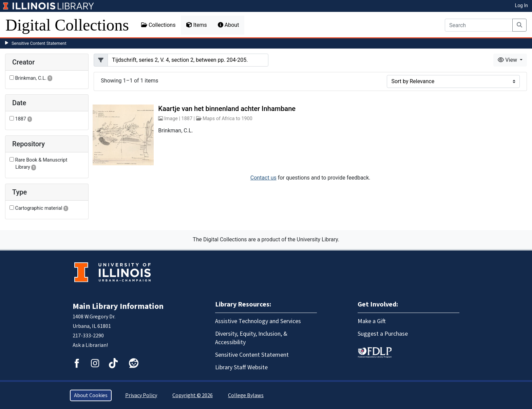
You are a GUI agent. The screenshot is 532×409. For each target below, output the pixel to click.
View (508, 60)
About (229, 25)
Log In (521, 5)
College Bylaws (246, 395)
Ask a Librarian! (90, 345)
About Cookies (91, 395)
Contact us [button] (263, 178)
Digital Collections (67, 25)
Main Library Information (118, 306)
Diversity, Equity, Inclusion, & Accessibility (251, 338)
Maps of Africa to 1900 (227, 119)
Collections (158, 25)
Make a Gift (372, 321)
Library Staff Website (241, 367)
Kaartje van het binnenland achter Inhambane (227, 109)
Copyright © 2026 (193, 395)
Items (196, 25)
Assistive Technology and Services (258, 321)
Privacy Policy (141, 395)
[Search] (479, 25)
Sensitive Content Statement (39, 43)
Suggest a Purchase (383, 334)
